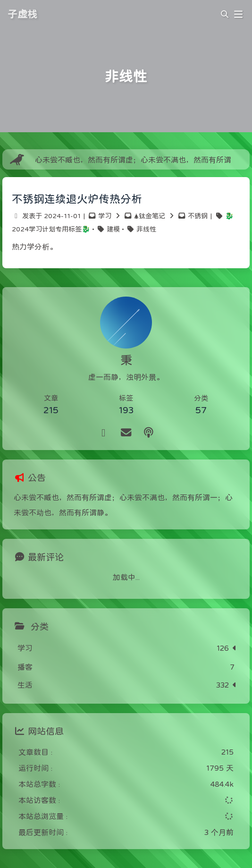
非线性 (146, 229)
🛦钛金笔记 (150, 216)
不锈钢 (198, 216)
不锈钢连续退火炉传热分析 (77, 199)
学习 (105, 216)
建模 (113, 229)
